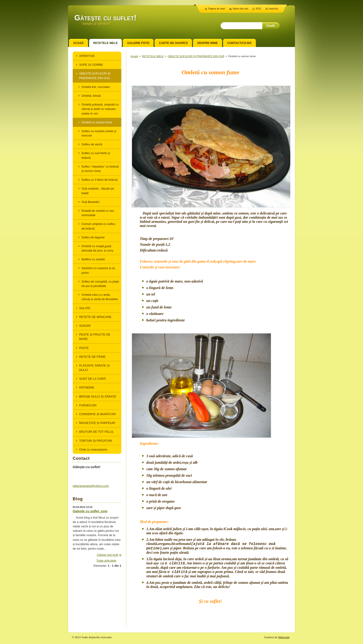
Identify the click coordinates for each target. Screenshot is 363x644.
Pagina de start (217, 9)
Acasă (134, 56)
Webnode (284, 637)
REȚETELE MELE (153, 56)
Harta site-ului (240, 9)
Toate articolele (106, 561)
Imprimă (273, 9)
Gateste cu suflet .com (90, 511)
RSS (258, 9)
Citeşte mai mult (107, 555)
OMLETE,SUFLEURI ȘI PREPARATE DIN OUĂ (196, 56)
